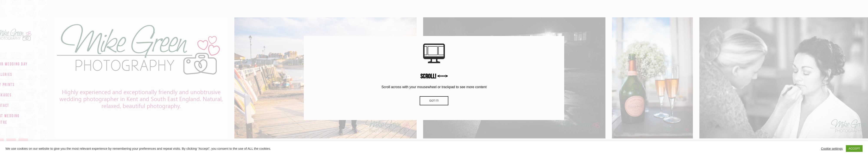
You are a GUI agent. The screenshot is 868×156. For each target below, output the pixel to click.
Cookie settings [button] (832, 149)
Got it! (434, 101)
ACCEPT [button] (854, 149)
